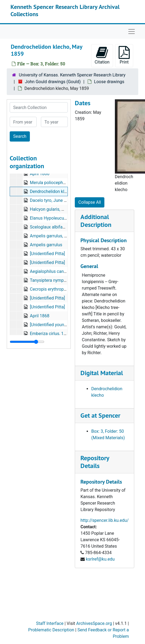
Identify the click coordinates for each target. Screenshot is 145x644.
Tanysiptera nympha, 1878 (55, 280)
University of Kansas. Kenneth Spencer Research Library (72, 75)
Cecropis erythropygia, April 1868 (61, 289)
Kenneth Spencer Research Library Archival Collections (65, 10)
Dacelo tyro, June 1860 (52, 200)
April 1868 (40, 316)
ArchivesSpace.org (94, 623)
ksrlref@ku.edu (100, 559)
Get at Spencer (100, 415)
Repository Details (95, 462)
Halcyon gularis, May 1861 (55, 209)
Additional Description (96, 221)
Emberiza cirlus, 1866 (50, 334)
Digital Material (102, 373)
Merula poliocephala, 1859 (55, 183)
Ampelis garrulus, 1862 (52, 236)
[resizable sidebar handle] (27, 342)
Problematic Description (51, 630)
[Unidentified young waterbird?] (59, 325)
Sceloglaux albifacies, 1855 (56, 227)
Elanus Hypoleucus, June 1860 (59, 218)
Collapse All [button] (90, 202)
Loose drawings (109, 82)
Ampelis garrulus (46, 245)
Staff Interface (50, 623)
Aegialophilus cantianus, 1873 (59, 271)
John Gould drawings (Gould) (53, 82)
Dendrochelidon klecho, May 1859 (62, 191)
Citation (102, 55)
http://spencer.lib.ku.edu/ (105, 520)
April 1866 (40, 174)
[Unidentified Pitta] (47, 254)
